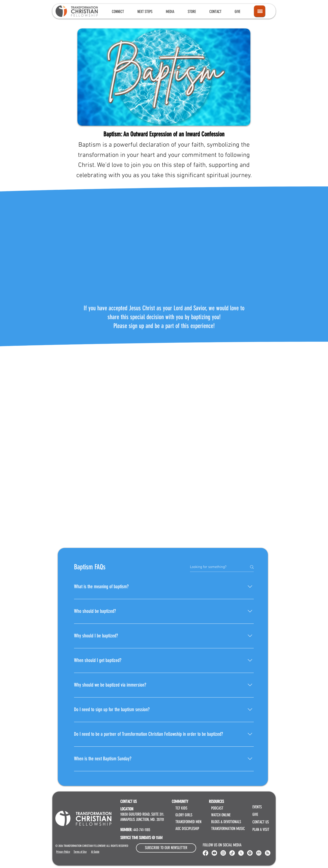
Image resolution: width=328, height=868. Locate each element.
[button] (118, 12)
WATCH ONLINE (221, 815)
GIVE (255, 815)
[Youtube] (214, 853)
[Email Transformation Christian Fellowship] (259, 853)
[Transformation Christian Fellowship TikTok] (232, 853)
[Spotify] (250, 853)
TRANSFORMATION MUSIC (228, 829)
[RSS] (268, 853)
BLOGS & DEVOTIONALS (226, 822)
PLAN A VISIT (261, 830)
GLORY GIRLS (184, 815)
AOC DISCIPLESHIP (187, 829)
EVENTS (257, 807)
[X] (241, 853)
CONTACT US (261, 822)
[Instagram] (223, 853)
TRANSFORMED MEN (188, 822)
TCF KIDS (181, 808)
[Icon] (260, 11)
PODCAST (217, 808)
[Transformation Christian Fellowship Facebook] (205, 853)
